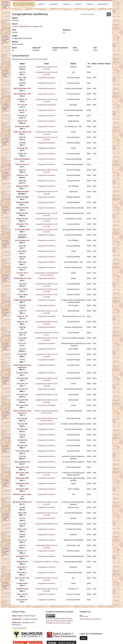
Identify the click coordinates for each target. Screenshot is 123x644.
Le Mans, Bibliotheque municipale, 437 (27, 26)
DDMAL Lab (16, 622)
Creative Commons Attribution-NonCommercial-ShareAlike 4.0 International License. (59, 621)
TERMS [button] (90, 4)
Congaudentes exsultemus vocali (46, 524)
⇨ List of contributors (19, 628)
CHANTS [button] (66, 4)
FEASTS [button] (78, 4)
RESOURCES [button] (103, 4)
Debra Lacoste (17, 616)
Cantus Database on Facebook (90, 619)
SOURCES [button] (54, 4)
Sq (13, 50)
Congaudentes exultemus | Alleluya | (46, 562)
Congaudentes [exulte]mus (46, 405)
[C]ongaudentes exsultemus (46, 105)
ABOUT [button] (41, 4)
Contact (84, 616)
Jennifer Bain (17, 619)
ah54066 (36, 50)
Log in (84, 638)
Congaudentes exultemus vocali (46, 394)
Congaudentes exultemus (46, 78)
